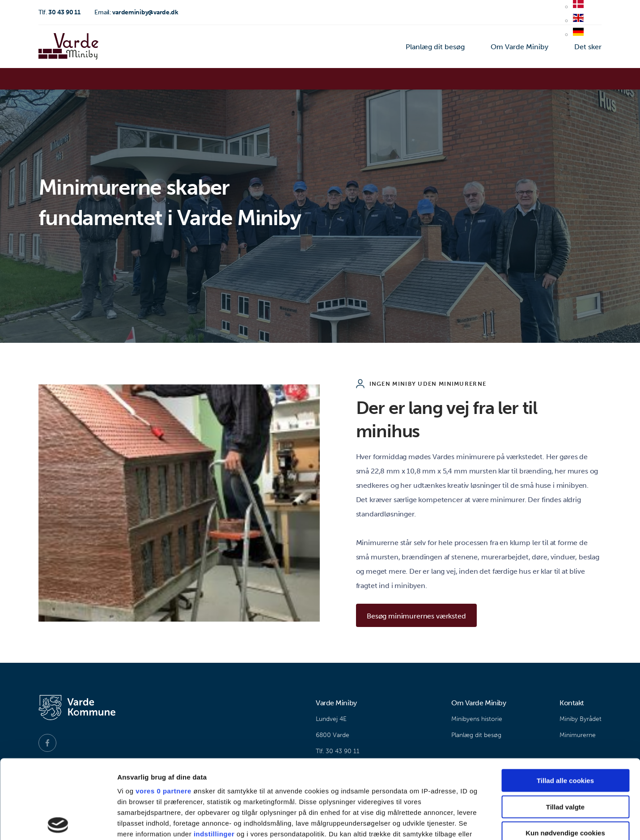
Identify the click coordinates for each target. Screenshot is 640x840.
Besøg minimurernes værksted (416, 616)
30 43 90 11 (59, 12)
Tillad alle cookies (565, 702)
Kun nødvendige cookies (565, 754)
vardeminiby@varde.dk (136, 12)
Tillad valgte (565, 728)
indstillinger (214, 755)
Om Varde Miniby (519, 47)
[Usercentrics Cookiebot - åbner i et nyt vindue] (58, 823)
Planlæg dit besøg (435, 47)
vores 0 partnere (163, 712)
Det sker (588, 47)
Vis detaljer (465, 822)
